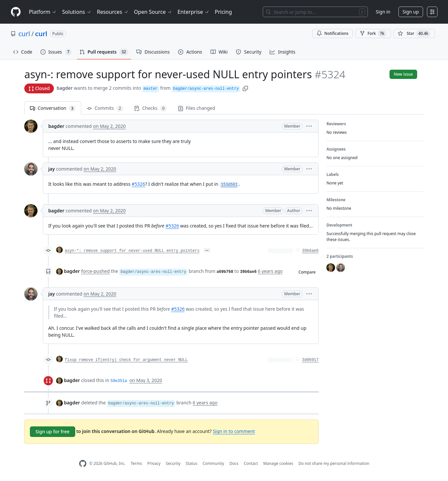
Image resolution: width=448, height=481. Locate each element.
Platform (43, 12)
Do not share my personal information (334, 463)
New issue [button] (403, 74)
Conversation (53, 108)
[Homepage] (16, 12)
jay (52, 169)
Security (173, 463)
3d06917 (310, 360)
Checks (150, 108)
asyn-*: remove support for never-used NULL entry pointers (132, 251)
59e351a (119, 381)
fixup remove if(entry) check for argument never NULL (126, 360)
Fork (373, 34)
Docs (234, 463)
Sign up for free (53, 432)
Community (213, 463)
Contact (251, 463)
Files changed (197, 108)
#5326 (138, 184)
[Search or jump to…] (315, 12)
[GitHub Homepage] (83, 464)
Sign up (411, 12)
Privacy (154, 463)
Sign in (383, 12)
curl (24, 34)
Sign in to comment (234, 431)
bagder (65, 88)
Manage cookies (278, 463)
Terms (136, 463)
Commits (105, 108)
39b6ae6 (310, 251)
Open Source (153, 12)
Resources (113, 12)
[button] (245, 88)
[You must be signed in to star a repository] (414, 34)
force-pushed (95, 271)
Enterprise (194, 12)
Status (192, 463)
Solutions (77, 12)
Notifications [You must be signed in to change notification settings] (333, 33)
